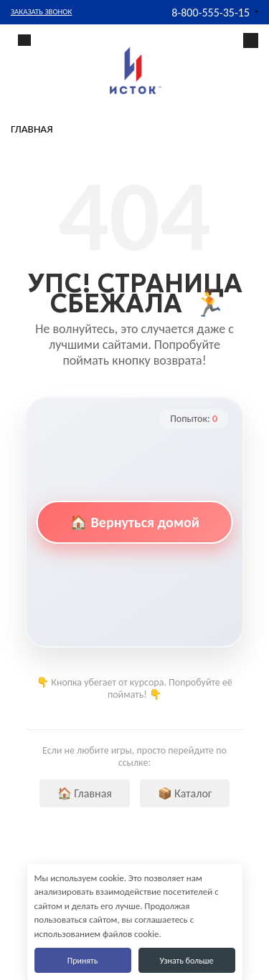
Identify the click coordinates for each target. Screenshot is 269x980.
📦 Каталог (185, 793)
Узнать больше (186, 961)
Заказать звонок (41, 12)
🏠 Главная (85, 793)
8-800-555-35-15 (211, 13)
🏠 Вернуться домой (134, 522)
